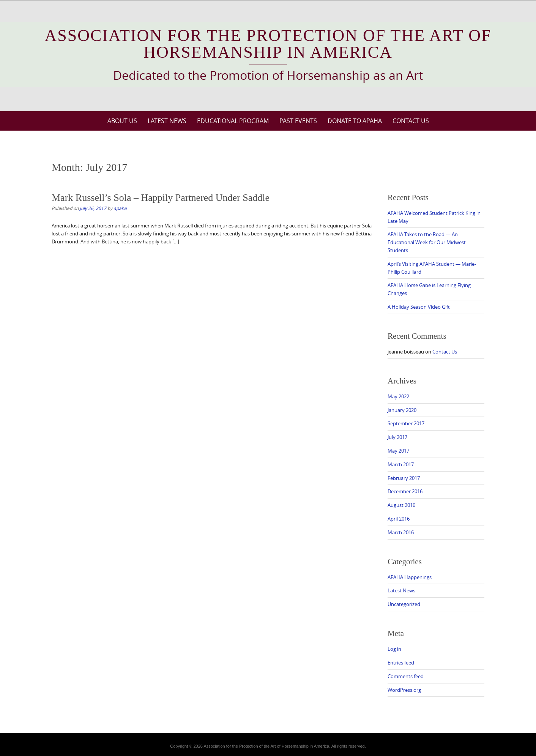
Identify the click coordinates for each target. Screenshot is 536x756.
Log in (394, 649)
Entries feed (401, 663)
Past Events (298, 121)
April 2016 (399, 519)
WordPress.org (404, 690)
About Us (122, 121)
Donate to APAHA (355, 121)
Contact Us (411, 121)
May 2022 (398, 396)
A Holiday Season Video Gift (419, 307)
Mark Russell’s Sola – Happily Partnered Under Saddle (161, 198)
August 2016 (401, 505)
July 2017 (397, 437)
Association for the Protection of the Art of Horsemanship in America (268, 44)
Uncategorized (404, 604)
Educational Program (233, 121)
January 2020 (402, 410)
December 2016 (405, 491)
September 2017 (406, 423)
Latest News (167, 121)
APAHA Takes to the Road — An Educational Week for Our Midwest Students (427, 242)
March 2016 (401, 532)
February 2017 (404, 478)
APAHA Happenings (410, 577)
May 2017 (398, 451)
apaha (120, 208)
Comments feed (406, 676)
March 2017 (401, 464)
